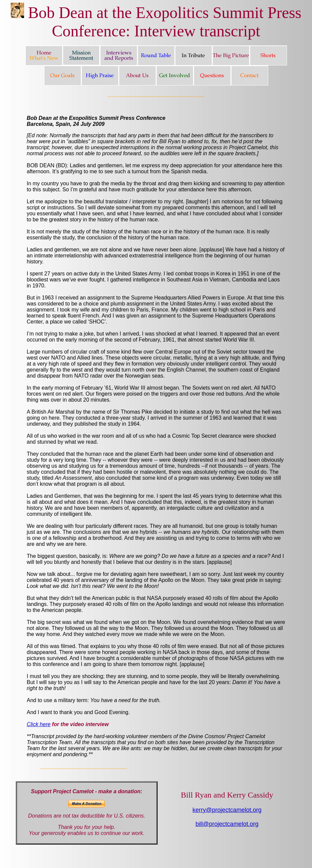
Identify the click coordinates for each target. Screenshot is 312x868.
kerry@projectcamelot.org (227, 810)
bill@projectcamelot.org (227, 824)
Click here (39, 724)
